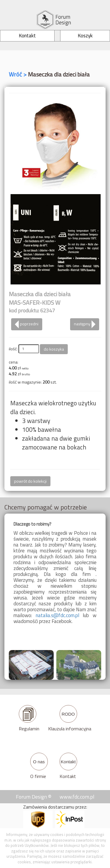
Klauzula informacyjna (70, 729)
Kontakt (68, 776)
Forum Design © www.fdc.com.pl (55, 797)
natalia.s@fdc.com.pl (57, 615)
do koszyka (54, 349)
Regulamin (29, 729)
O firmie (38, 776)
